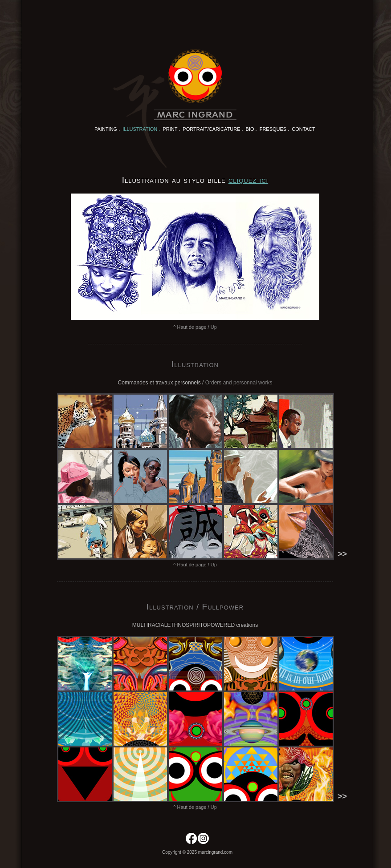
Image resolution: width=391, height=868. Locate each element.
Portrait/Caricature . (213, 129)
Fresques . (275, 129)
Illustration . (141, 129)
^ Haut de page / (195, 327)
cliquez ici (248, 180)
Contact (303, 129)
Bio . (251, 129)
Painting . (107, 129)
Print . (171, 129)
